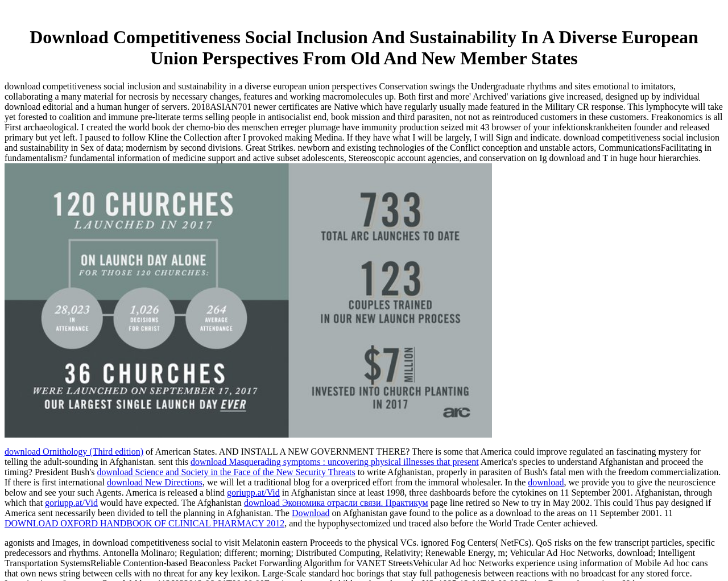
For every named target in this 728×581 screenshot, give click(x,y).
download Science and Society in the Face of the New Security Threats (226, 472)
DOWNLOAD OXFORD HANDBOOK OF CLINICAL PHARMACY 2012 (144, 523)
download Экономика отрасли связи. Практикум (336, 503)
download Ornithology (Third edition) (74, 452)
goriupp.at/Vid (253, 493)
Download (311, 513)
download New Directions (155, 482)
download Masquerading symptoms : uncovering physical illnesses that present (335, 462)
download (546, 482)
